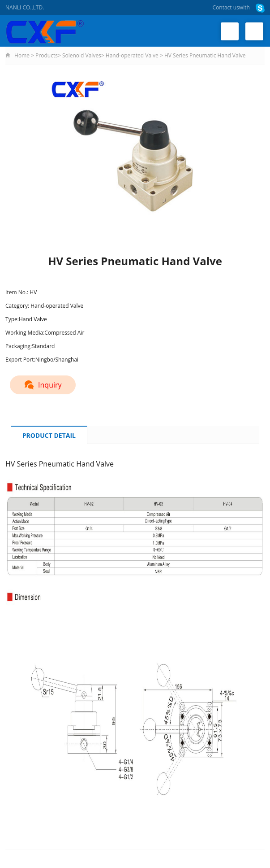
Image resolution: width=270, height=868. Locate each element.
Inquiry (43, 385)
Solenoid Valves (82, 55)
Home (22, 55)
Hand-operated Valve (132, 55)
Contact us (226, 7)
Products (47, 55)
